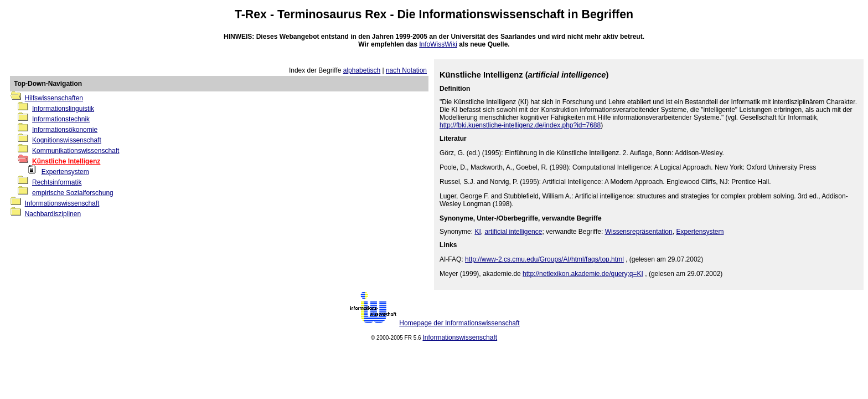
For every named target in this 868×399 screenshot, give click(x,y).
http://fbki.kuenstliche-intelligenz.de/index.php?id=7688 (520, 125)
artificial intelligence (513, 232)
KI (477, 232)
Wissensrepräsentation (639, 232)
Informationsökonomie (65, 130)
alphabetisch (362, 70)
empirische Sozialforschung (73, 193)
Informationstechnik (61, 119)
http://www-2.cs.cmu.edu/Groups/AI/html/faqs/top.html (544, 259)
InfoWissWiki (438, 44)
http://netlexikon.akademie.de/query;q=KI (583, 274)
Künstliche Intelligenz (66, 161)
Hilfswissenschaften (54, 98)
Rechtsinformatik (57, 182)
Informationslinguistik (63, 109)
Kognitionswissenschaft (67, 140)
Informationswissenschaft (492, 14)
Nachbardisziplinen (53, 214)
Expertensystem (65, 172)
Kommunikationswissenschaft (76, 151)
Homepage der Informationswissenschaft (459, 323)
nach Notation (406, 70)
